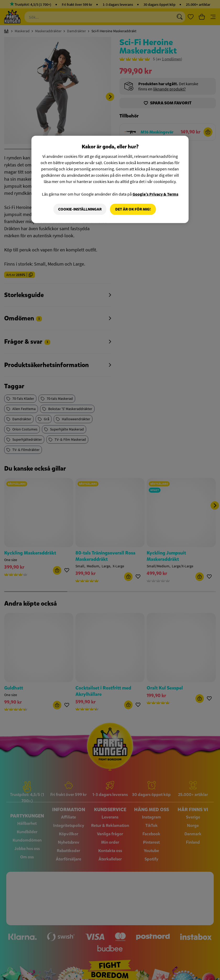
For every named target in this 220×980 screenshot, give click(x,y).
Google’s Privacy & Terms (155, 194)
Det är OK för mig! (133, 209)
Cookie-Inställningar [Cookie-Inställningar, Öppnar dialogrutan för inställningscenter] (80, 209)
